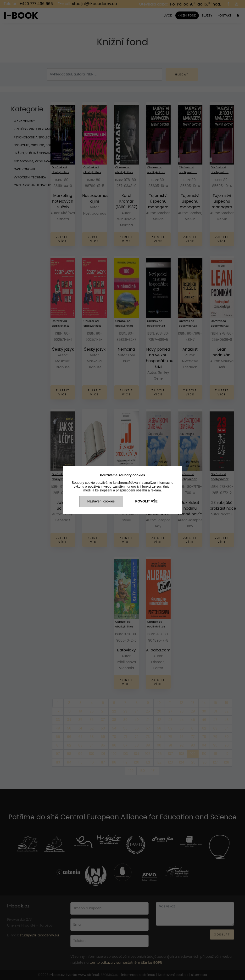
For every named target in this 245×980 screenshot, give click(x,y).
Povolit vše (146, 501)
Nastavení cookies (101, 501)
